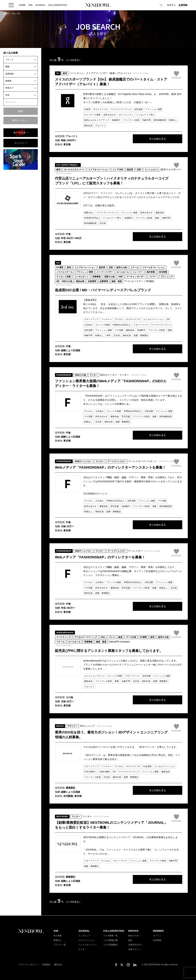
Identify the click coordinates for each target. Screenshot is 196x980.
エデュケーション (87, 940)
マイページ (19, 143)
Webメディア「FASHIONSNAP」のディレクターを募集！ (100, 557)
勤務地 (8, 81)
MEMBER (158, 931)
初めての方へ (134, 936)
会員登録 (183, 5)
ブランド (9, 60)
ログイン (171, 5)
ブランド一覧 (60, 945)
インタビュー (85, 936)
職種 (7, 67)
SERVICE (133, 931)
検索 (21, 111)
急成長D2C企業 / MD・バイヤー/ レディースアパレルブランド (103, 290)
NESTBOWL (98, 5)
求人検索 (58, 936)
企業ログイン (134, 949)
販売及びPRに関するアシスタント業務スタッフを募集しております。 (109, 651)
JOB (30, 5)
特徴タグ (9, 88)
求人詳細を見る (156, 139)
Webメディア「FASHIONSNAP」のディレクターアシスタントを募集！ (110, 467)
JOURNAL (40, 5)
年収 (7, 95)
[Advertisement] (21, 224)
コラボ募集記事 (110, 940)
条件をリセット (21, 120)
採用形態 (9, 74)
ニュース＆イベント (88, 945)
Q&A (130, 940)
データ (81, 949)
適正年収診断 (19, 133)
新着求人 (58, 940)
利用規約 (46, 965)
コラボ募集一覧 (110, 936)
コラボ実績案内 (110, 945)
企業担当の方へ (135, 945)
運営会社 (58, 965)
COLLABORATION (58, 5)
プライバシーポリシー (29, 965)
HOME (22, 5)
